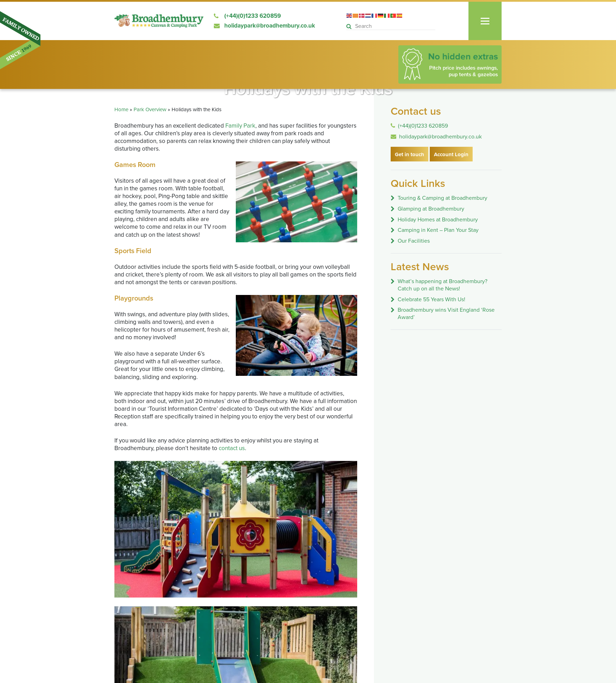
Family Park (240, 126)
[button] (350, 27)
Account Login (451, 154)
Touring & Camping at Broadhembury (442, 198)
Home (121, 109)
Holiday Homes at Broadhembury (438, 220)
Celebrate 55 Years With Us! (431, 299)
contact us (232, 448)
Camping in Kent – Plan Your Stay (438, 230)
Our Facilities (414, 241)
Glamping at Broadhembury (431, 209)
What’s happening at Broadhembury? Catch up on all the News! (442, 285)
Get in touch (410, 154)
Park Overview (150, 109)
